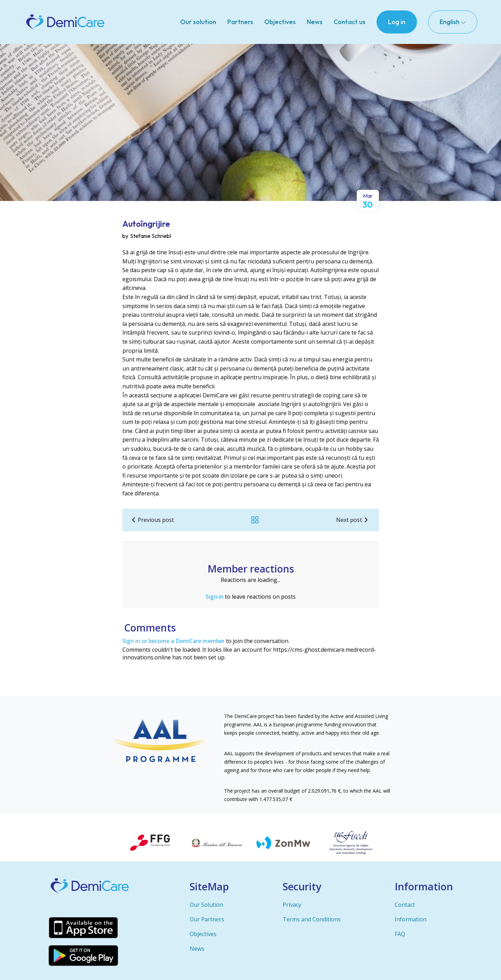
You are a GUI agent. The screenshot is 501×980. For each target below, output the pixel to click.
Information (411, 919)
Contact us (350, 22)
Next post (353, 520)
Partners (240, 22)
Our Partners (207, 919)
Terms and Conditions (312, 919)
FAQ (400, 934)
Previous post (152, 520)
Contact (405, 905)
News (315, 22)
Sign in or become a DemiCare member (173, 641)
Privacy (292, 905)
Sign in (215, 597)
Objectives (280, 22)
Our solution (198, 22)
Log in (397, 22)
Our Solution (206, 905)
